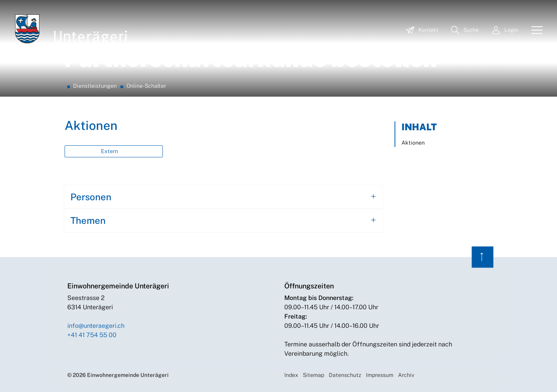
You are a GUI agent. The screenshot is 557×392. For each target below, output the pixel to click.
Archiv (406, 375)
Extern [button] (110, 151)
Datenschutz (345, 375)
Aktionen (413, 143)
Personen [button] (91, 197)
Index (291, 375)
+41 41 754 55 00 (92, 335)
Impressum (380, 375)
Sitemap (314, 375)
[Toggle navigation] (534, 31)
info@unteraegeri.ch (96, 326)
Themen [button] (88, 220)
